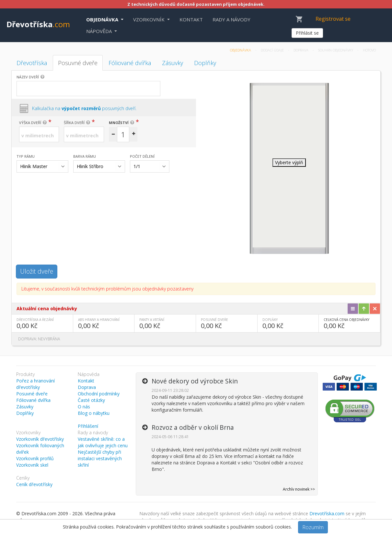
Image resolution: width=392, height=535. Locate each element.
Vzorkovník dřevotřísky (40, 439)
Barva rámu (85, 156)
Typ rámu (26, 156)
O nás (84, 407)
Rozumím (313, 527)
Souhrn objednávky (336, 50)
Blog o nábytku (94, 413)
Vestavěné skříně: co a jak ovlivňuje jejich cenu (103, 442)
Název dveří (28, 77)
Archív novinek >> (299, 489)
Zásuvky (173, 63)
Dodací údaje (273, 50)
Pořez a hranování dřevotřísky (35, 384)
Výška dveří (30, 123)
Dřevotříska (38, 24)
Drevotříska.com (327, 513)
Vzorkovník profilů (35, 458)
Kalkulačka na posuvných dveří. (84, 108)
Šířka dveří (74, 123)
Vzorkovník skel (32, 465)
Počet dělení (142, 156)
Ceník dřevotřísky (34, 484)
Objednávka (103, 19)
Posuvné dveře (78, 63)
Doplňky (205, 63)
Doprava (301, 50)
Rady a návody (231, 19)
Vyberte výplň (289, 162)
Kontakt (191, 19)
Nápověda (100, 31)
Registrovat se (333, 19)
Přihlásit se (307, 33)
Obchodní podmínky (99, 394)
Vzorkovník (150, 19)
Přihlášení (88, 426)
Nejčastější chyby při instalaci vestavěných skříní (100, 458)
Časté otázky (91, 400)
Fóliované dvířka (130, 63)
